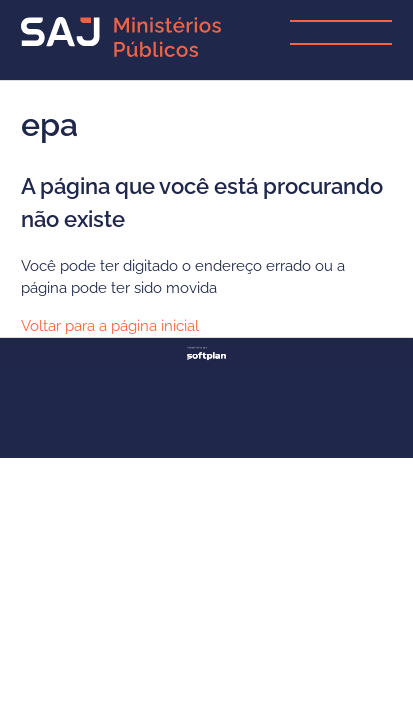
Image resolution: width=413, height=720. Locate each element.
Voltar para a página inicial (110, 326)
